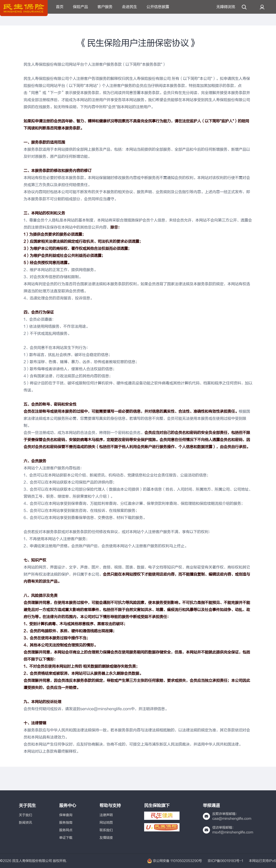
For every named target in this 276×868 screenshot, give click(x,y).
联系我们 (106, 830)
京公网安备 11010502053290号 (175, 861)
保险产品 (80, 7)
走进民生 (130, 7)
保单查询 (66, 815)
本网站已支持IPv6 (262, 861)
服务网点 (66, 830)
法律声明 (106, 815)
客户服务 (105, 7)
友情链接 (106, 838)
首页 (60, 7)
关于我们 (25, 815)
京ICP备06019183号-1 (225, 861)
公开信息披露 (158, 7)
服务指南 (66, 823)
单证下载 (66, 838)
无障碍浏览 (226, 7)
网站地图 (106, 823)
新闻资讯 (25, 823)
